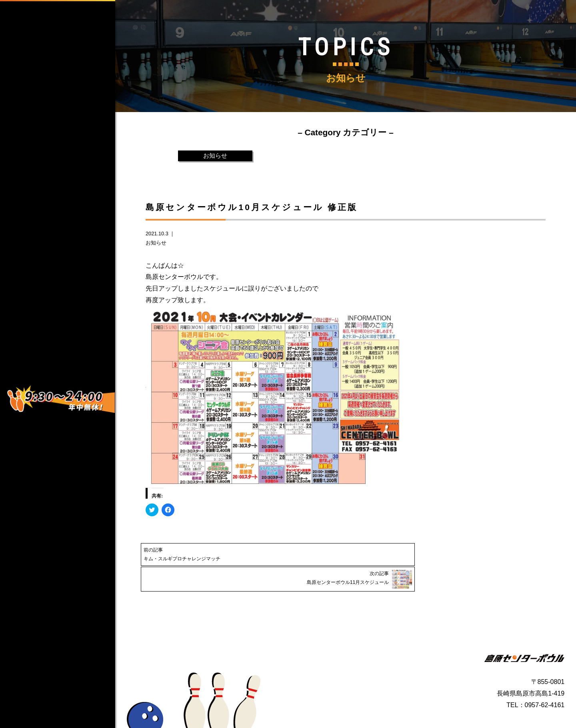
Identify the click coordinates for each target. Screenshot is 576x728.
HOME (68, 79)
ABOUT (68, 108)
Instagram (41, 334)
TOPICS (68, 196)
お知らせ (215, 156)
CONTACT (68, 167)
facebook (39, 311)
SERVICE (68, 138)
